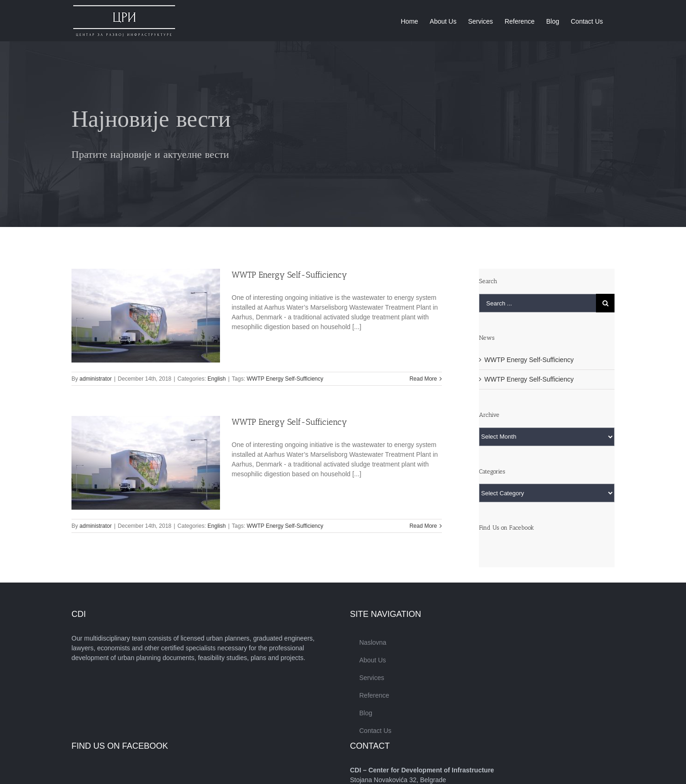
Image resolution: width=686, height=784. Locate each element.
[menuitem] (409, 21)
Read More (423, 379)
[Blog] (343, 134)
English (217, 379)
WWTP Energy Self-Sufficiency (289, 275)
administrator (95, 379)
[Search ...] (538, 303)
